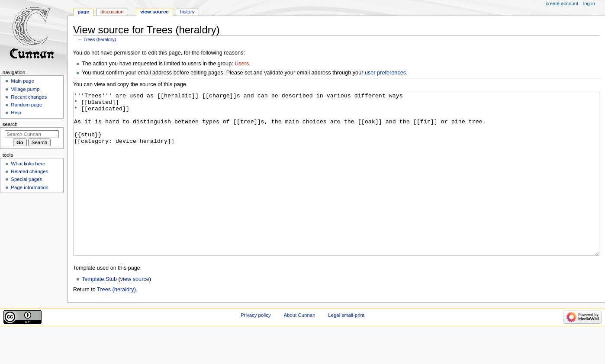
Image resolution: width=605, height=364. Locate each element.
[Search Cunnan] (32, 134)
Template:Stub (99, 312)
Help (16, 113)
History (187, 12)
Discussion (112, 12)
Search (10, 124)
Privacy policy (256, 348)
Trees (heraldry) (100, 39)
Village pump (25, 89)
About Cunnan (299, 348)
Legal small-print (346, 348)
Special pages (26, 179)
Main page (23, 81)
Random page (26, 105)
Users (242, 64)
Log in (589, 3)
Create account (562, 3)
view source (135, 312)
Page (83, 12)
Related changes (29, 171)
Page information (30, 187)
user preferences (385, 73)
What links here (28, 164)
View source (154, 12)
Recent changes (29, 97)
